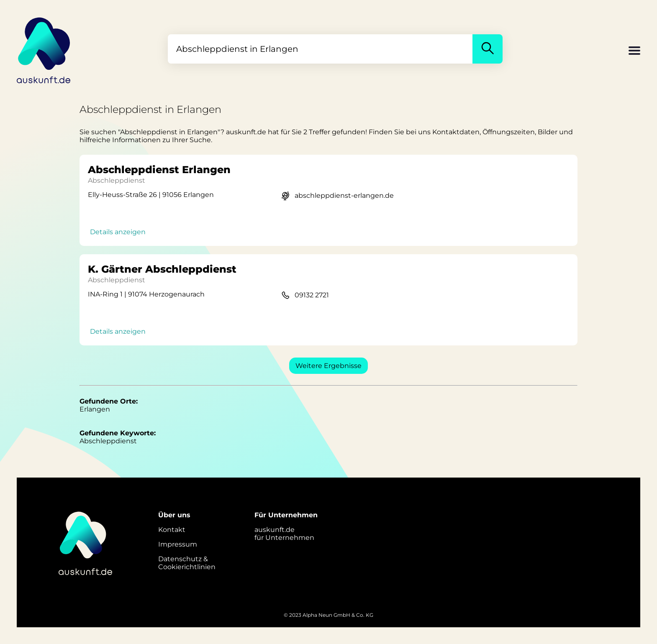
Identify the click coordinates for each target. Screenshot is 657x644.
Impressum (178, 544)
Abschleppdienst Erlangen (159, 170)
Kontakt (172, 530)
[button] (634, 51)
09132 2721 (312, 295)
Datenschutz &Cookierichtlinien (187, 563)
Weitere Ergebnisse (328, 366)
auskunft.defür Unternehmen (284, 534)
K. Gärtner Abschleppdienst (162, 269)
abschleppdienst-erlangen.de (344, 195)
